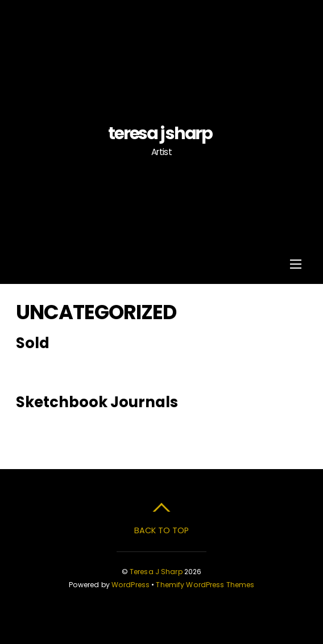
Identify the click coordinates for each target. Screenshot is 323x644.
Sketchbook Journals (97, 402)
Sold (33, 343)
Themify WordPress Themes (205, 585)
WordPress (131, 585)
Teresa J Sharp (156, 572)
